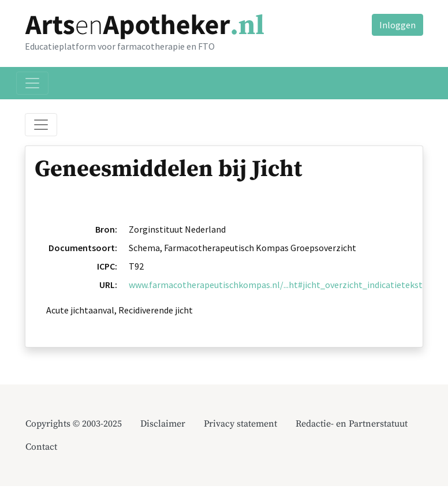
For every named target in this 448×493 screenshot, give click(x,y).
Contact (41, 447)
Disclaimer (163, 424)
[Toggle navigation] (32, 83)
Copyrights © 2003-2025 (74, 424)
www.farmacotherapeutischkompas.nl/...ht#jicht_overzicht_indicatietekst (276, 285)
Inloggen (397, 25)
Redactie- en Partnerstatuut (352, 424)
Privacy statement (240, 424)
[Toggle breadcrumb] (41, 125)
